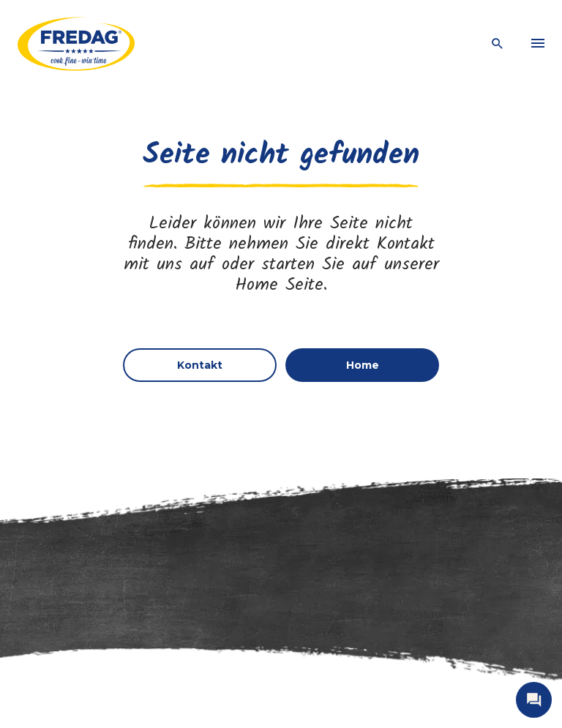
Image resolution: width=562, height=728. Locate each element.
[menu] (538, 44)
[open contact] (534, 700)
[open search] (498, 44)
